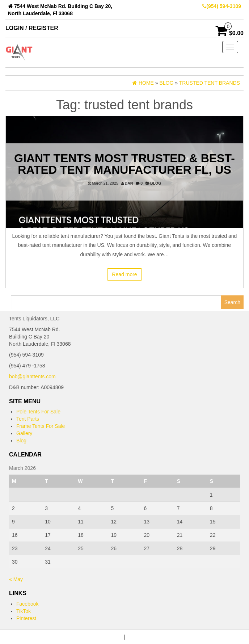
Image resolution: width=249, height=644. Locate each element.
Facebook (27, 604)
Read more (124, 274)
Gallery (24, 433)
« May (16, 579)
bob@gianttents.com (32, 376)
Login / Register (32, 28)
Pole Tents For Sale (38, 412)
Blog (156, 183)
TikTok (24, 611)
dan (129, 183)
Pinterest (26, 618)
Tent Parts (28, 419)
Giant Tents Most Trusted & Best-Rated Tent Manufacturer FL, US (124, 164)
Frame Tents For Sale (41, 426)
